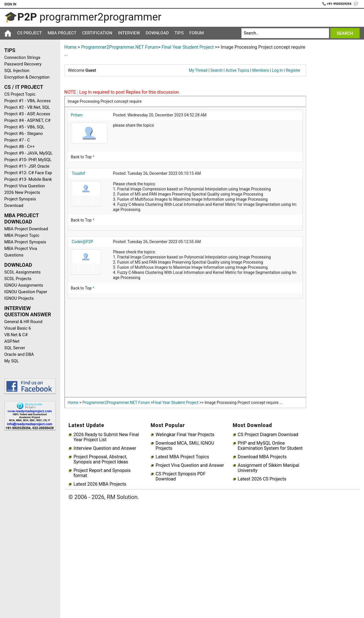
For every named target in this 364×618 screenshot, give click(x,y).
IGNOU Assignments (24, 285)
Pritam (77, 115)
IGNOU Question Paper (26, 292)
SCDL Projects (18, 279)
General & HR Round (23, 322)
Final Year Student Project (188, 47)
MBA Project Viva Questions (21, 252)
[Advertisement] (28, 525)
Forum (197, 33)
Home (70, 47)
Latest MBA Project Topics (182, 457)
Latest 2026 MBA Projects (100, 484)
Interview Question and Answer (105, 448)
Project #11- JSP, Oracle (27, 166)
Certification (97, 33)
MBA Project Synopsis (25, 242)
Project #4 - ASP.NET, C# (27, 120)
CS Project (29, 33)
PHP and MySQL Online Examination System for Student (270, 446)
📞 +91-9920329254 (337, 4)
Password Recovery (23, 64)
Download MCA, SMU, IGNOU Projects (185, 446)
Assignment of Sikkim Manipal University (268, 468)
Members (261, 70)
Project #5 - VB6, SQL (24, 127)
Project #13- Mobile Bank (28, 179)
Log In (277, 70)
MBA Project (62, 33)
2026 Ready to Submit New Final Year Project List (106, 437)
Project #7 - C (17, 140)
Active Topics (237, 70)
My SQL (12, 361)
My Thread (198, 70)
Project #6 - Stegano (23, 134)
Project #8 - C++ (19, 147)
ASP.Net (12, 341)
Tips (179, 33)
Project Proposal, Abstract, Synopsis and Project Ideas (101, 459)
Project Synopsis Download (20, 202)
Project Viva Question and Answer (190, 465)
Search (217, 70)
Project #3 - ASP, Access (27, 114)
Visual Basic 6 (18, 328)
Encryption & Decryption (27, 77)
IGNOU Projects (19, 298)
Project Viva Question (25, 186)
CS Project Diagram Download (268, 435)
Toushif (78, 173)
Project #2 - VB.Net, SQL (27, 107)
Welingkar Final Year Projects (185, 435)
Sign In (10, 4)
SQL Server (15, 348)
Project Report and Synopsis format (102, 473)
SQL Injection (17, 71)
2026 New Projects (22, 192)
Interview (129, 33)
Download (157, 33)
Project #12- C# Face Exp (28, 173)
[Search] (285, 33)
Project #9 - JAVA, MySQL (28, 153)
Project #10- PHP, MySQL (28, 160)
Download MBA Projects (262, 457)
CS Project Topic (20, 94)
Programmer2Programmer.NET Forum (120, 47)
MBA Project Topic (22, 235)
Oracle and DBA (19, 354)
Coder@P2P (82, 242)
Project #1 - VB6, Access (27, 101)
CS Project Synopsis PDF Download (181, 477)
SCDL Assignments (22, 272)
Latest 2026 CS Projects (262, 479)
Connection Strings (22, 58)
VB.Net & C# (16, 335)
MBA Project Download (26, 229)
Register (293, 70)
